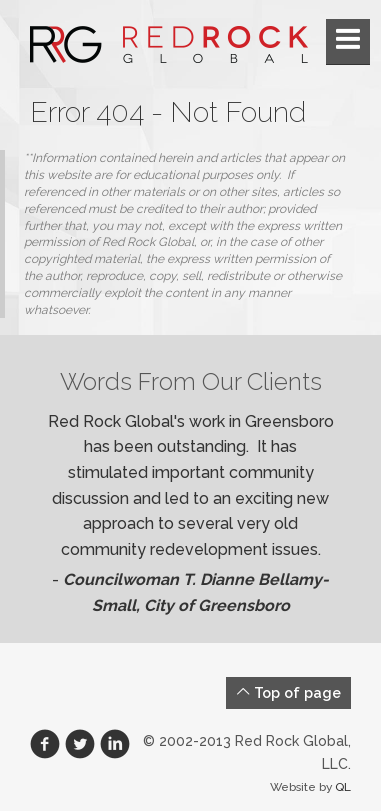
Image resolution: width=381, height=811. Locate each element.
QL (343, 787)
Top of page (288, 692)
